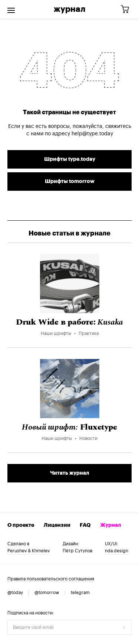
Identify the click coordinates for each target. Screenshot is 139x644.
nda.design (117, 551)
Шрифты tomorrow (70, 182)
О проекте (21, 525)
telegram (80, 593)
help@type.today (92, 134)
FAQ (85, 525)
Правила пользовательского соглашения (51, 579)
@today (15, 593)
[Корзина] (128, 9)
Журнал (69, 9)
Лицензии (57, 525)
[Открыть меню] (11, 9)
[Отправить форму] (124, 627)
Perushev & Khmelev (29, 551)
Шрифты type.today (70, 159)
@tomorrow (47, 593)
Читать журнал (70, 473)
